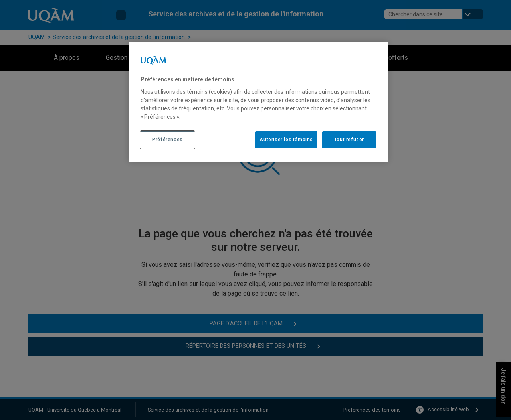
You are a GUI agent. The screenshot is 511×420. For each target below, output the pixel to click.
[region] (258, 102)
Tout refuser (349, 140)
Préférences (167, 140)
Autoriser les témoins (286, 140)
